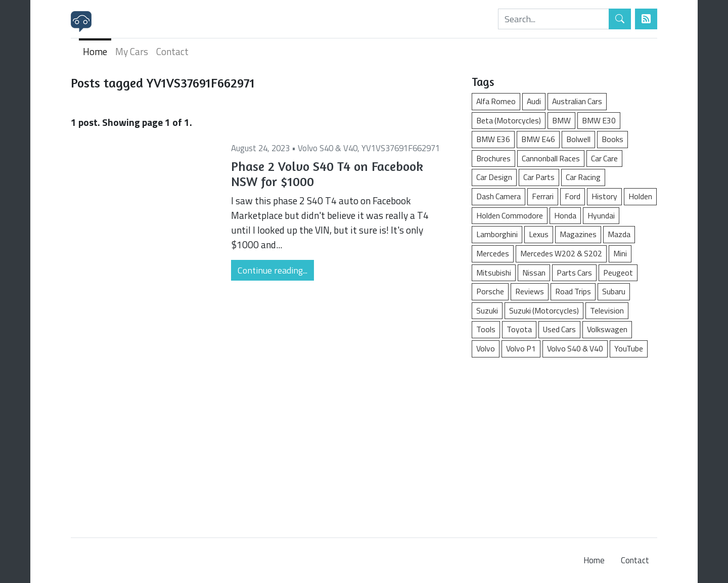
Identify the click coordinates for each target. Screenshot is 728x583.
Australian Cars (577, 101)
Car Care (604, 158)
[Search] (554, 19)
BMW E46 (538, 139)
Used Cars (559, 329)
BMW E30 (599, 120)
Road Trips (573, 291)
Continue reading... (272, 270)
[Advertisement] (564, 442)
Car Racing (583, 177)
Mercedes (493, 253)
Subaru (614, 291)
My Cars (132, 51)
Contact (172, 51)
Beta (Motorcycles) (509, 120)
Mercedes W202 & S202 (561, 253)
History (604, 196)
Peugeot (618, 273)
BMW (561, 120)
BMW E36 (493, 139)
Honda (565, 215)
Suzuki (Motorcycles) (544, 310)
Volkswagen (607, 329)
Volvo (486, 348)
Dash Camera (498, 196)
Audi (534, 101)
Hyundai (601, 215)
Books (612, 139)
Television (607, 310)
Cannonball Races (551, 158)
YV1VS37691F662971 (401, 148)
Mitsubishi (494, 273)
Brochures (493, 158)
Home (95, 51)
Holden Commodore (510, 215)
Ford (573, 196)
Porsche (490, 291)
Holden (640, 196)
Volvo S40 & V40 (328, 148)
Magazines (578, 234)
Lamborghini (497, 234)
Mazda (619, 234)
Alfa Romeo (496, 101)
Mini (620, 253)
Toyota (519, 329)
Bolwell (578, 139)
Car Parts (539, 177)
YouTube (629, 348)
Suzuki (487, 310)
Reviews (530, 291)
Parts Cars (574, 273)
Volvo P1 (521, 348)
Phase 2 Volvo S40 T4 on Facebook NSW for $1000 (327, 174)
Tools (486, 329)
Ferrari (543, 196)
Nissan (534, 273)
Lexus (539, 234)
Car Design (494, 177)
